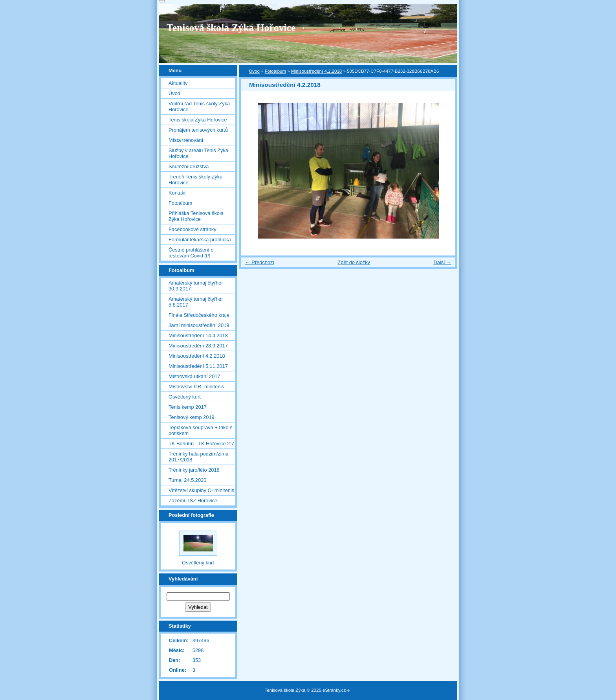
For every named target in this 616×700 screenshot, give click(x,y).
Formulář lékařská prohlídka (200, 240)
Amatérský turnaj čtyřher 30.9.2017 (196, 286)
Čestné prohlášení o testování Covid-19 (191, 253)
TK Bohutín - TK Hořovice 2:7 (201, 444)
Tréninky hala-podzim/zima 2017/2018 (198, 457)
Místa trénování (186, 140)
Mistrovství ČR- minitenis (196, 387)
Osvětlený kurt (185, 397)
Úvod (254, 71)
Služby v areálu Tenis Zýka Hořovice (198, 153)
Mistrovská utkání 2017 (194, 376)
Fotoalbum (275, 71)
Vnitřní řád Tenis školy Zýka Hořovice (199, 107)
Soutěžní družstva (189, 166)
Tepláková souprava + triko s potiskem (201, 430)
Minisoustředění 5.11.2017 (198, 366)
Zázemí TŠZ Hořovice (193, 501)
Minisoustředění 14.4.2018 (198, 335)
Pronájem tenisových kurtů (198, 130)
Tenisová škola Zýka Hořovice (231, 28)
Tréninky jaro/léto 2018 (194, 470)
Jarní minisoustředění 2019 (199, 325)
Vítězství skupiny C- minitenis (201, 490)
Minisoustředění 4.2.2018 (316, 71)
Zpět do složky (354, 262)
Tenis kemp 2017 (188, 407)
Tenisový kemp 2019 (192, 417)
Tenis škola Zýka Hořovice (198, 120)
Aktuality (178, 83)
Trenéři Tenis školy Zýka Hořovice (195, 180)
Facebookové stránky (192, 229)
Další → (442, 262)
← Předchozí (260, 262)
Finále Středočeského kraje (199, 315)
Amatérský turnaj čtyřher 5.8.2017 (196, 302)
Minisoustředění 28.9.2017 (198, 346)
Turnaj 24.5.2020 (187, 480)
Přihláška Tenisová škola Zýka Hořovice (196, 216)
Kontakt (177, 193)
